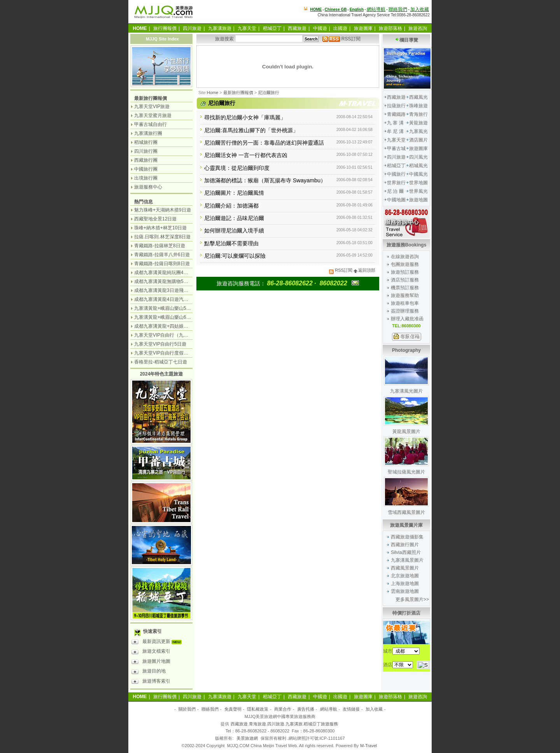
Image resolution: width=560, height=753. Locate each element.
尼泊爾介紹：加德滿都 (231, 206)
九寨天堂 (247, 28)
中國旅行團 (146, 169)
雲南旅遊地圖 (405, 591)
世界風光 (418, 191)
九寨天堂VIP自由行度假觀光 (164, 353)
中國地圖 (396, 200)
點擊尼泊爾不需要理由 (231, 243)
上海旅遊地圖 (405, 584)
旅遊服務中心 (148, 187)
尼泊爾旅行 (269, 93)
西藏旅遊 (297, 28)
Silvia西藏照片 (406, 552)
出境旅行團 (146, 178)
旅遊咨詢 (418, 28)
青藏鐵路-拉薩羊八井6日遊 (162, 255)
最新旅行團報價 (238, 93)
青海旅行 (418, 114)
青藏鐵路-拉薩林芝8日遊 (160, 246)
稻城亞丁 (272, 28)
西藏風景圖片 (405, 568)
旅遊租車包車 (405, 303)
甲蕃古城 (396, 149)
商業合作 (283, 709)
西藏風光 (418, 97)
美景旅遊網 (247, 738)
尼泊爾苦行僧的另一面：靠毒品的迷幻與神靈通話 (264, 143)
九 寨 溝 (395, 123)
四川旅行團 (146, 151)
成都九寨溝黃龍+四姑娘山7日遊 (167, 326)
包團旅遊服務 (405, 264)
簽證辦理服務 (405, 311)
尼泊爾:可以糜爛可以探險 (235, 256)
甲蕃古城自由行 (150, 124)
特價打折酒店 (406, 613)
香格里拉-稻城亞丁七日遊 (161, 362)
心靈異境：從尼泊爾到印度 (237, 168)
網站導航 (376, 9)
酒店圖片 (418, 140)
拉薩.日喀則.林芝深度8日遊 (162, 237)
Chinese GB (336, 10)
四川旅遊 (192, 28)
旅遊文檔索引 (151, 652)
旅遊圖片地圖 (151, 662)
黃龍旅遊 (418, 123)
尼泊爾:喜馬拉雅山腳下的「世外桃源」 (251, 130)
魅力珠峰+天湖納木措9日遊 (163, 210)
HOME (316, 10)
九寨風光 (418, 131)
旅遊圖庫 (363, 28)
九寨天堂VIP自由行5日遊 (160, 344)
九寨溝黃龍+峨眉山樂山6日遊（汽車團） (177, 317)
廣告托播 (306, 709)
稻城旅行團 (146, 142)
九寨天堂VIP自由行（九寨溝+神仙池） (174, 335)
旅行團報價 (165, 28)
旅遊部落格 (390, 28)
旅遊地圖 (418, 200)
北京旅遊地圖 (405, 576)
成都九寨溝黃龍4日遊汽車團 (164, 299)
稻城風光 (418, 166)
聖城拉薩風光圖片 (406, 472)
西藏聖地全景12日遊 (155, 219)
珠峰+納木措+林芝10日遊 (160, 228)
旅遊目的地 (149, 672)
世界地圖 (418, 183)
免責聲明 (233, 709)
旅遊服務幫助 (405, 295)
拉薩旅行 (396, 106)
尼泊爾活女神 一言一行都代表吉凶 (246, 155)
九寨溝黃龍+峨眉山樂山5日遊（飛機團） (177, 308)
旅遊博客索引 (151, 682)
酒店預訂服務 (405, 280)
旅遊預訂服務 (405, 272)
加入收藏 (420, 9)
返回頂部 (364, 270)
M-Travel (368, 746)
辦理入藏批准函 (407, 319)
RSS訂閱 (341, 39)
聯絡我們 (398, 9)
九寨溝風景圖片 (407, 560)
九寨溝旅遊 (220, 28)
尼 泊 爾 (395, 191)
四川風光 (418, 157)
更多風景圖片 (409, 599)
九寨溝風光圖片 (406, 391)
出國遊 (340, 28)
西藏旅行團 (146, 160)
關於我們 (187, 709)
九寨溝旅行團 (148, 133)
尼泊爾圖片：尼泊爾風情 (234, 193)
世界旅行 (396, 183)
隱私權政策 (258, 709)
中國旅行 (396, 174)
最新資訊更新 (158, 643)
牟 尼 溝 (395, 131)
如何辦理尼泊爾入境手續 (234, 231)
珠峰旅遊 (418, 106)
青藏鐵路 (396, 114)
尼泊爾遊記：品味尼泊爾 (234, 218)
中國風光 (418, 174)
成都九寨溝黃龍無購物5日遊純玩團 (171, 281)
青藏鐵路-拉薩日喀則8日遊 (162, 264)
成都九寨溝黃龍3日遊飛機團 (164, 290)
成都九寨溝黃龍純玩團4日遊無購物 (171, 273)
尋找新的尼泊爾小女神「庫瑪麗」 (245, 117)
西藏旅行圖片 (405, 545)
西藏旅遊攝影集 (407, 537)
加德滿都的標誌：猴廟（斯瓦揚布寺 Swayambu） (265, 180)
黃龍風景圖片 (406, 432)
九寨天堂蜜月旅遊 (153, 115)
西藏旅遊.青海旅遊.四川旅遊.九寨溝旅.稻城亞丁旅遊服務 (284, 724)
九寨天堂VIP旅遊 (152, 107)
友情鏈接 (351, 709)
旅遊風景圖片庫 (406, 525)
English (357, 10)
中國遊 (320, 28)
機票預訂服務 (405, 288)
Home (213, 93)
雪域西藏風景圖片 (406, 512)
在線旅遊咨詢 (405, 257)
